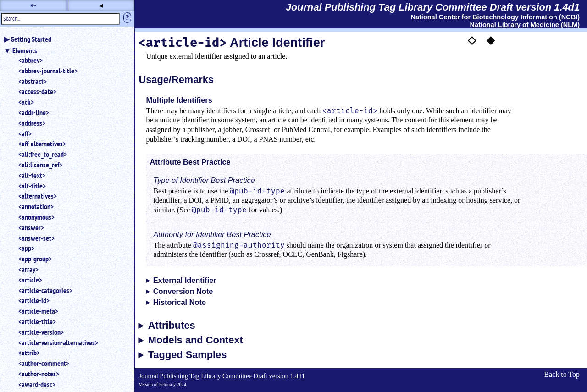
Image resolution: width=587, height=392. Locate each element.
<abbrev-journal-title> (48, 71)
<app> (26, 248)
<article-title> (37, 321)
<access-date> (37, 91)
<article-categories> (45, 290)
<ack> (26, 102)
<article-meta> (38, 311)
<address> (32, 123)
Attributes (172, 326)
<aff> (25, 133)
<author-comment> (44, 363)
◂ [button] (101, 5)
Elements (25, 50)
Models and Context (196, 340)
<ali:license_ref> (40, 165)
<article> (30, 280)
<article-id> (34, 300)
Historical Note (180, 302)
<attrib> (29, 353)
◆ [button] (491, 40)
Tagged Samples (188, 355)
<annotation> (36, 206)
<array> (28, 269)
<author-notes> (39, 374)
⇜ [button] (33, 5)
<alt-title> (32, 186)
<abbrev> (30, 60)
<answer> (31, 227)
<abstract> (33, 81)
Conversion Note (183, 291)
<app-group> (35, 259)
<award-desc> (37, 384)
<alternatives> (38, 196)
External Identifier (185, 280)
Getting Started (31, 39)
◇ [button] (472, 40)
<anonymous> (36, 217)
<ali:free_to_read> (43, 154)
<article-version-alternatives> (58, 342)
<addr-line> (34, 112)
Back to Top (562, 374)
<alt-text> (32, 175)
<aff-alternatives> (42, 144)
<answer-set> (36, 238)
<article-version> (41, 332)
